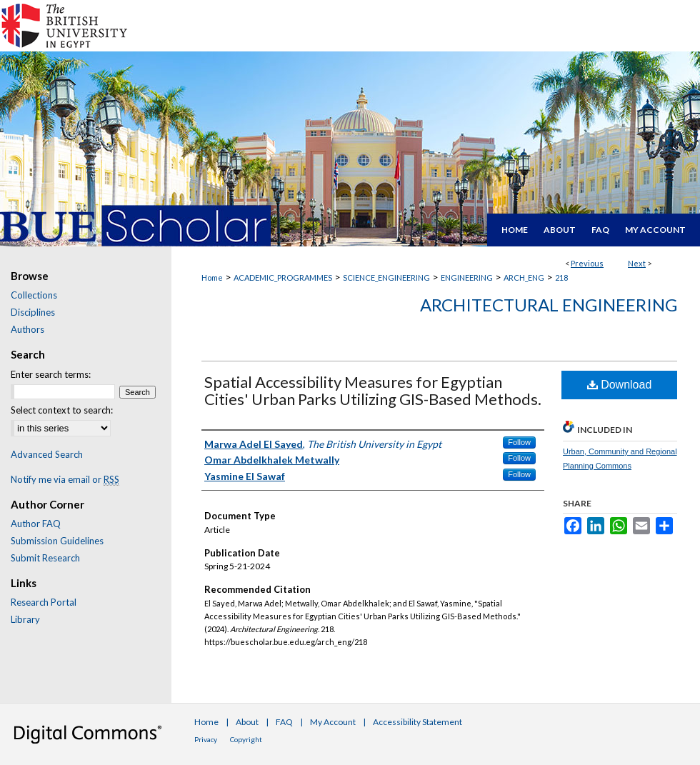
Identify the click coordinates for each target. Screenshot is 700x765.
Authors (27, 329)
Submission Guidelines (57, 541)
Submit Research (45, 558)
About (247, 722)
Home (212, 277)
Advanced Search (47, 454)
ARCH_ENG (524, 277)
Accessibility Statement (417, 722)
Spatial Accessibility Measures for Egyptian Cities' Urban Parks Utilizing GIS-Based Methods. (373, 390)
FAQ (284, 722)
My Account (333, 722)
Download (620, 385)
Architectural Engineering (549, 305)
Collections (34, 295)
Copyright (246, 739)
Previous (587, 263)
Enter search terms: (51, 374)
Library (25, 619)
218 (561, 277)
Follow (519, 442)
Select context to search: (62, 410)
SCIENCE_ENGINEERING (386, 277)
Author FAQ (36, 524)
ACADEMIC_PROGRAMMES (283, 277)
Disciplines (33, 312)
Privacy (206, 739)
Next (637, 263)
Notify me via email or (65, 479)
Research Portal (44, 602)
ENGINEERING (467, 277)
